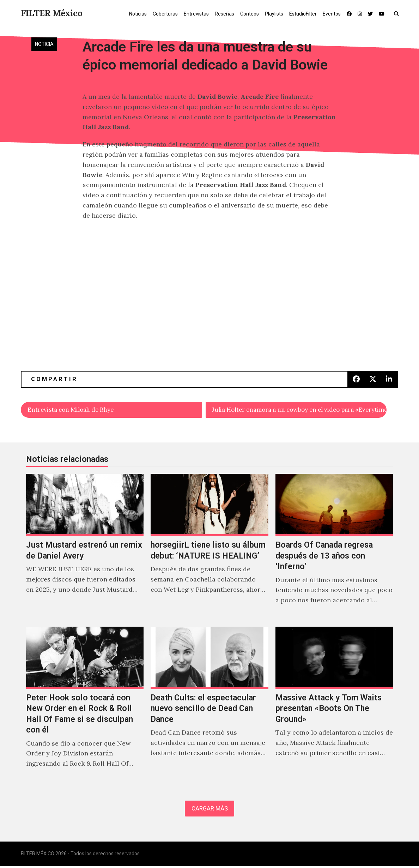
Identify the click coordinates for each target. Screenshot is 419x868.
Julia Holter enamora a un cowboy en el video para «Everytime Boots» (299, 410)
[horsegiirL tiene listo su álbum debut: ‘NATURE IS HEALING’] (209, 548)
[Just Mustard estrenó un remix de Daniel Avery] (85, 548)
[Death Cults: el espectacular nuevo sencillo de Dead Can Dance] (209, 706)
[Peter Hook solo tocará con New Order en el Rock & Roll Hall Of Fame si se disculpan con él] (85, 706)
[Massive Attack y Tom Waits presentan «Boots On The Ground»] (334, 706)
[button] (398, 13)
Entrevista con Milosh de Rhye (74, 410)
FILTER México (52, 13)
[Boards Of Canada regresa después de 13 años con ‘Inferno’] (334, 548)
